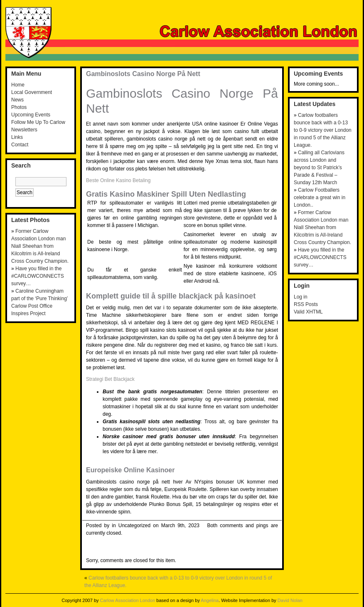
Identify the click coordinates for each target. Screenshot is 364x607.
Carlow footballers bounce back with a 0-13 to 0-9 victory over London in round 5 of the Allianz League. (323, 130)
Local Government (32, 92)
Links (17, 137)
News (17, 100)
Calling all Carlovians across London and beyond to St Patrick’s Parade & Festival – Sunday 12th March (319, 168)
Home (18, 85)
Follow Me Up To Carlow (38, 122)
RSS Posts (306, 304)
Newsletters (24, 130)
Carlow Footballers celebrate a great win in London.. (320, 197)
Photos (19, 107)
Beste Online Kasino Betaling (118, 180)
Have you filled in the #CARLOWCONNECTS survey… (38, 276)
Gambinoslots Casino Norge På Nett (143, 74)
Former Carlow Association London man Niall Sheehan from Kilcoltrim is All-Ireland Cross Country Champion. (40, 246)
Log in (301, 297)
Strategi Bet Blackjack (110, 379)
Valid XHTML (308, 312)
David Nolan (290, 600)
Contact (20, 145)
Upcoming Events (31, 115)
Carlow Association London (128, 600)
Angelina (210, 600)
